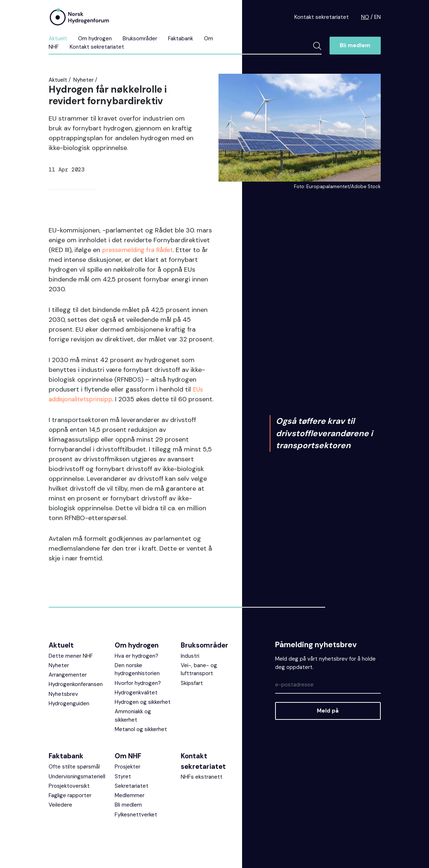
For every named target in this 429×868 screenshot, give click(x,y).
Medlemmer (130, 805)
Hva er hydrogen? (136, 666)
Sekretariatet (132, 796)
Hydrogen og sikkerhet (143, 712)
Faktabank (181, 38)
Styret (123, 786)
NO (365, 17)
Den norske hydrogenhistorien (137, 679)
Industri (190, 666)
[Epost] (328, 695)
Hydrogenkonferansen (76, 694)
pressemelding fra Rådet (139, 250)
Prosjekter (128, 776)
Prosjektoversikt (69, 796)
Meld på (328, 721)
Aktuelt (58, 38)
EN (377, 17)
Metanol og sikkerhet (141, 739)
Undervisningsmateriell (77, 786)
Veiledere (60, 815)
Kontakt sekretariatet (322, 17)
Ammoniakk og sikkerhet (133, 725)
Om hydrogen (95, 38)
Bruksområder (140, 38)
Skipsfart (192, 693)
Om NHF (128, 766)
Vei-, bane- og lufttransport (199, 679)
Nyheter (83, 80)
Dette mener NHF (71, 666)
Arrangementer (68, 685)
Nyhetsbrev (63, 704)
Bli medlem (355, 45)
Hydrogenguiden (69, 713)
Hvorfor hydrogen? (138, 693)
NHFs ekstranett (202, 787)
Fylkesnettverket (136, 824)
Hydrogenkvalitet (136, 702)
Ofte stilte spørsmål (74, 776)
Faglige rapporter (70, 805)
